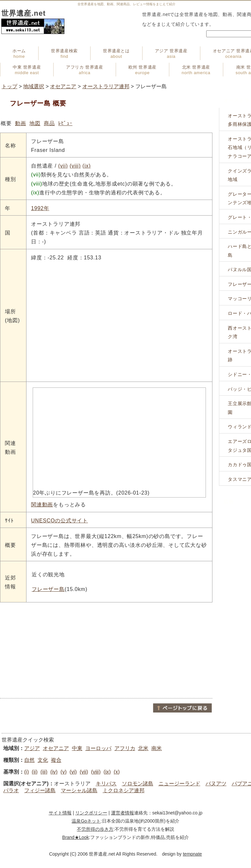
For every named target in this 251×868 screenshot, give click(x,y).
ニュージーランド (179, 784)
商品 (49, 123)
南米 (157, 748)
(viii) (75, 166)
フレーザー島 (48, 589)
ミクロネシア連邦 (124, 790)
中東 (77, 748)
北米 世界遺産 (196, 70)
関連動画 (42, 505)
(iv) (54, 772)
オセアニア (63, 86)
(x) (117, 772)
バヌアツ (216, 784)
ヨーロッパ (98, 748)
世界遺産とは (116, 54)
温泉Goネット (86, 821)
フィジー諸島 (40, 790)
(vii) (63, 166)
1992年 (40, 208)
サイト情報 (60, 813)
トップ (9, 86)
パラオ (11, 790)
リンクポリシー (91, 813)
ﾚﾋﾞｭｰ (65, 123)
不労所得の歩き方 (95, 829)
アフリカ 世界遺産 (84, 70)
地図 (35, 123)
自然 (29, 760)
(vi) (73, 772)
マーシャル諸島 (79, 790)
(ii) (35, 772)
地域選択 (34, 86)
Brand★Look (75, 837)
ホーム (19, 54)
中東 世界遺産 (27, 70)
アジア (32, 748)
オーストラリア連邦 (106, 86)
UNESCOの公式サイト (59, 521)
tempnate (192, 854)
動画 (21, 123)
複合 (56, 760)
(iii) (44, 772)
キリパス (106, 784)
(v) (64, 772)
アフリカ (125, 748)
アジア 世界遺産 (171, 54)
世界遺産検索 (64, 54)
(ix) (86, 166)
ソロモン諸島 (138, 784)
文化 (43, 760)
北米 (143, 748)
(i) (26, 772)
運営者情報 (123, 813)
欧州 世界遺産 (142, 70)
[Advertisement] (106, 650)
